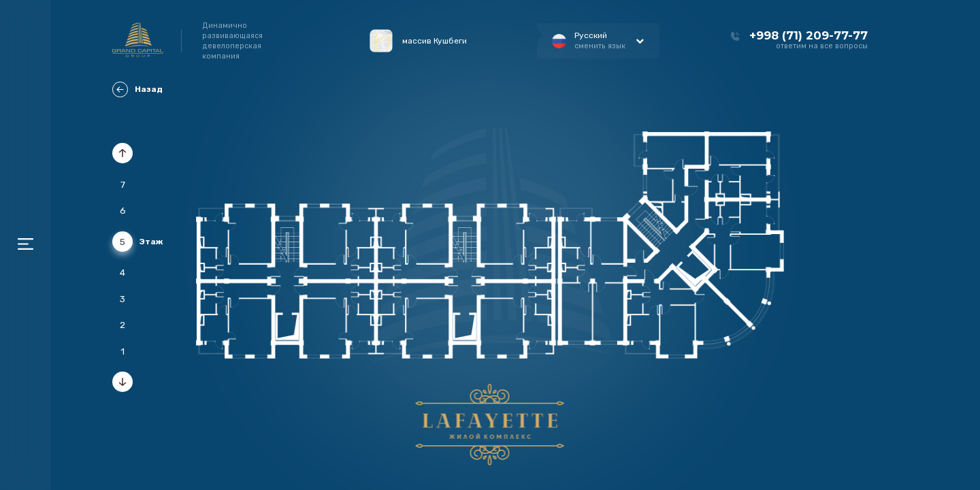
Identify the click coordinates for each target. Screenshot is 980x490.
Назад (137, 89)
